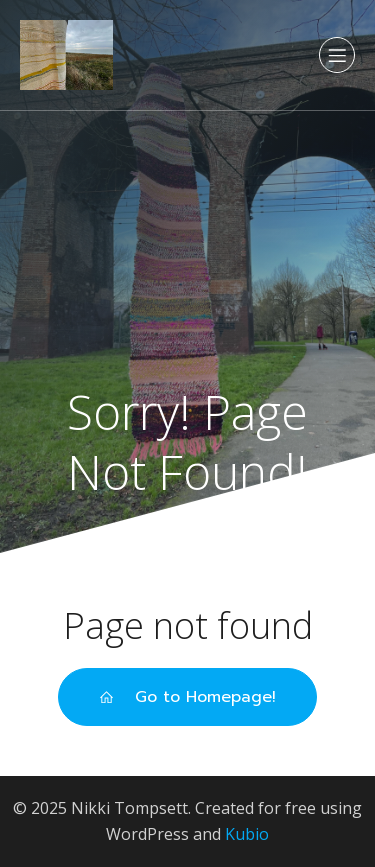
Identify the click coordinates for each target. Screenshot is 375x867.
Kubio (247, 834)
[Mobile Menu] (337, 55)
